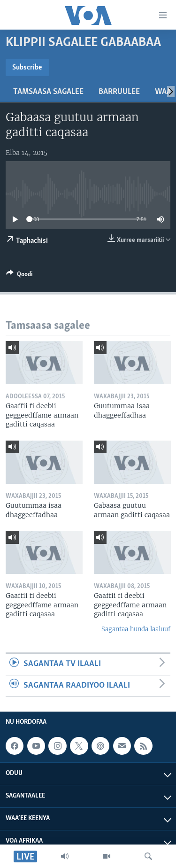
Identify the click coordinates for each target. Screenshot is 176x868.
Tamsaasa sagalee (48, 92)
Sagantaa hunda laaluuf (136, 629)
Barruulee (119, 92)
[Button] (19, 276)
